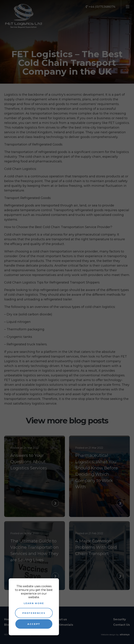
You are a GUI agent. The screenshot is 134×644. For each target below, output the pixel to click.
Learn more (34, 603)
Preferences (34, 613)
